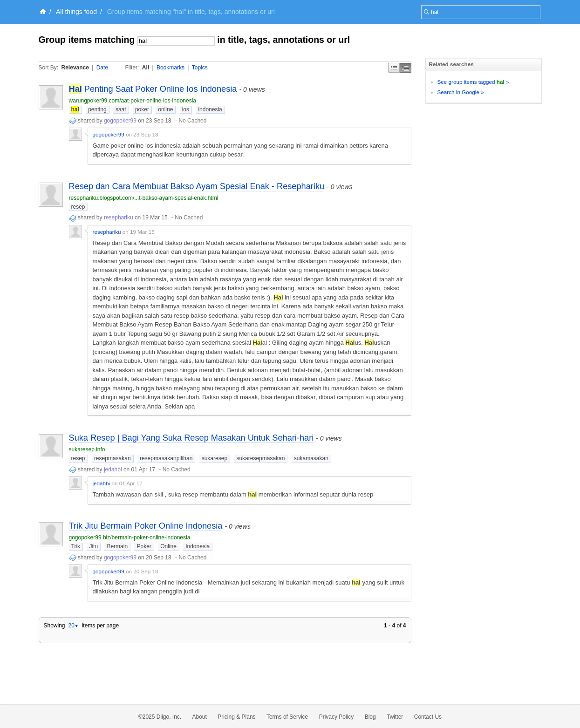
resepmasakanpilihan (166, 458)
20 (73, 626)
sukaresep (215, 458)
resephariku (119, 218)
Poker (144, 546)
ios (186, 109)
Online (168, 546)
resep (78, 207)
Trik (76, 546)
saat (121, 109)
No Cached (192, 121)
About (200, 717)
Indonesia (198, 546)
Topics (200, 68)
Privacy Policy (337, 717)
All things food (76, 12)
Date (102, 68)
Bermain (117, 546)
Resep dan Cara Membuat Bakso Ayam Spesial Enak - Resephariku (197, 186)
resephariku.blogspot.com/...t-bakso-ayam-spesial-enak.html (144, 198)
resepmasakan (113, 458)
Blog (370, 717)
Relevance (75, 68)
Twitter (395, 717)
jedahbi (113, 469)
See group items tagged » (473, 82)
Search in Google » (461, 92)
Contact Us (428, 717)
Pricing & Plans (236, 717)
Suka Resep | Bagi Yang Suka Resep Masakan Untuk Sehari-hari (191, 438)
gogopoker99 (120, 121)
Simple (394, 68)
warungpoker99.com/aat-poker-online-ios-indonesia (133, 101)
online (165, 109)
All (146, 68)
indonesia (210, 109)
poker (142, 109)
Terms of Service (287, 717)
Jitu (93, 546)
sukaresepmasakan (260, 458)
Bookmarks (171, 68)
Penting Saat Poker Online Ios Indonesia (153, 89)
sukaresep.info (87, 449)
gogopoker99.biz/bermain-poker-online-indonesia (130, 537)
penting (97, 109)
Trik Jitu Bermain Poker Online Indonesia (146, 526)
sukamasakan (311, 458)
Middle (406, 68)
